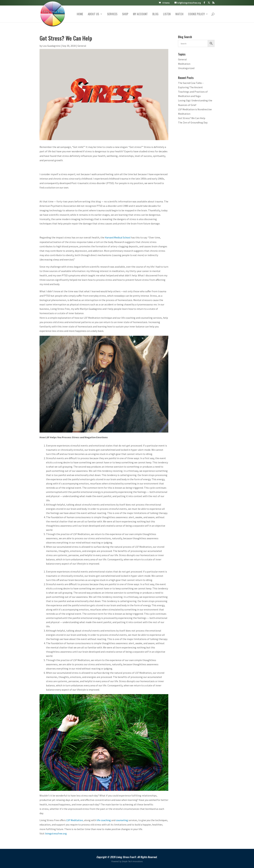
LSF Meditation (75, 820)
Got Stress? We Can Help (192, 118)
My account (140, 14)
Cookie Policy (196, 14)
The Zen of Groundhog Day (193, 122)
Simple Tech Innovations (132, 861)
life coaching (104, 820)
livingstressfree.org (56, 833)
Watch (179, 14)
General (82, 46)
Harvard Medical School (118, 237)
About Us (93, 14)
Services (112, 14)
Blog (155, 14)
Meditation (184, 64)
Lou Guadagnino (52, 46)
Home (80, 14)
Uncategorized (186, 68)
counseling (122, 820)
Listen (167, 14)
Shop (125, 14)
